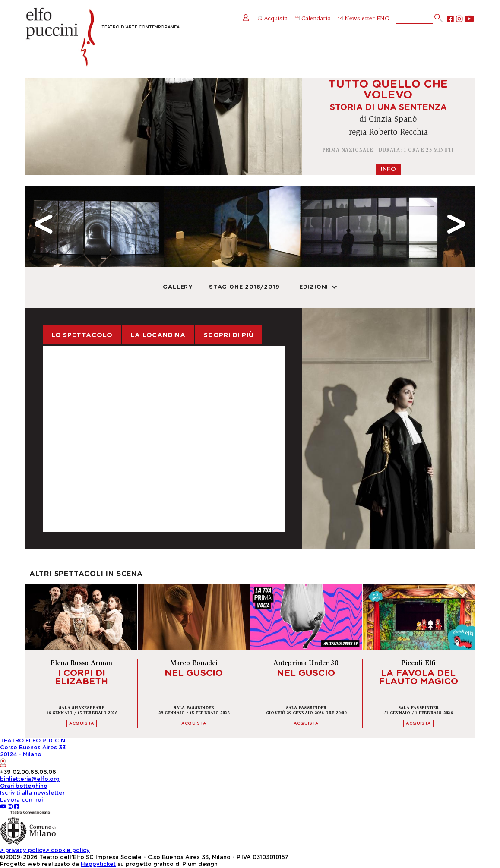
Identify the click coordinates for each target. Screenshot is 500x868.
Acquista (272, 19)
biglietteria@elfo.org (30, 779)
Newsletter (356, 19)
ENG (383, 19)
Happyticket (98, 864)
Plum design (200, 864)
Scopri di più (229, 335)
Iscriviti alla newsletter (32, 793)
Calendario (312, 19)
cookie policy (68, 851)
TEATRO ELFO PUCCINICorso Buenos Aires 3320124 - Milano (33, 753)
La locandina (158, 335)
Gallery (178, 287)
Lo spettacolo (82, 335)
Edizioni (318, 287)
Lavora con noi (21, 800)
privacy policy (23, 851)
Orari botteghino (24, 786)
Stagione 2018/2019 (244, 287)
